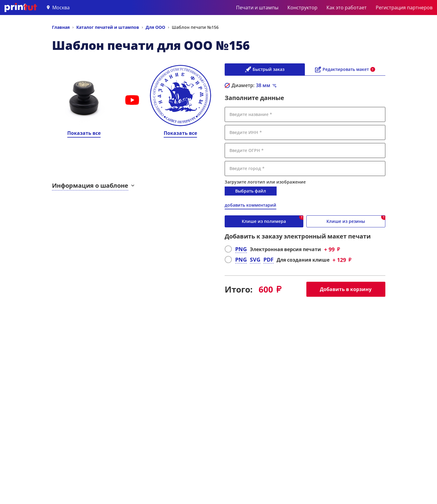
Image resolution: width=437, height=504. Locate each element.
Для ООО (155, 27)
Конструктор (302, 8)
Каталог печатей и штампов (108, 27)
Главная (61, 27)
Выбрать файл (251, 191)
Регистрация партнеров (404, 8)
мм (263, 85)
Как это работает (347, 8)
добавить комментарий (250, 205)
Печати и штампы (257, 8)
